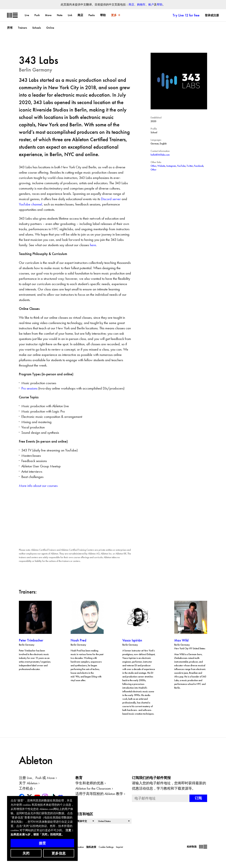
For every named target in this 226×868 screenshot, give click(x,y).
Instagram (171, 166)
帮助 (160, 5)
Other (153, 166)
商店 (131, 5)
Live (27, 15)
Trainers (23, 28)
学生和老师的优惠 (90, 783)
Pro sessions (29, 388)
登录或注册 (212, 15)
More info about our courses (38, 486)
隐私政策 (91, 847)
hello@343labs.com (160, 155)
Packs (92, 15)
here (93, 245)
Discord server (111, 199)
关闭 (26, 853)
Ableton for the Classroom (93, 788)
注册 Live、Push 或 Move (37, 778)
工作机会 (26, 788)
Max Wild (181, 640)
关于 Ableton (28, 783)
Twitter (190, 166)
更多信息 (59, 853)
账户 (151, 5)
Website (161, 166)
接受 (42, 843)
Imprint (119, 847)
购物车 (141, 5)
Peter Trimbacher (31, 640)
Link (70, 15)
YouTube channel (30, 204)
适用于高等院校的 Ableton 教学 (99, 794)
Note (60, 15)
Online (50, 28)
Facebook (199, 166)
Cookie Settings (106, 847)
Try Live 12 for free (186, 15)
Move (48, 15)
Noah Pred (78, 640)
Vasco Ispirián (132, 640)
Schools (37, 28)
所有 (10, 28)
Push (37, 15)
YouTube (181, 166)
